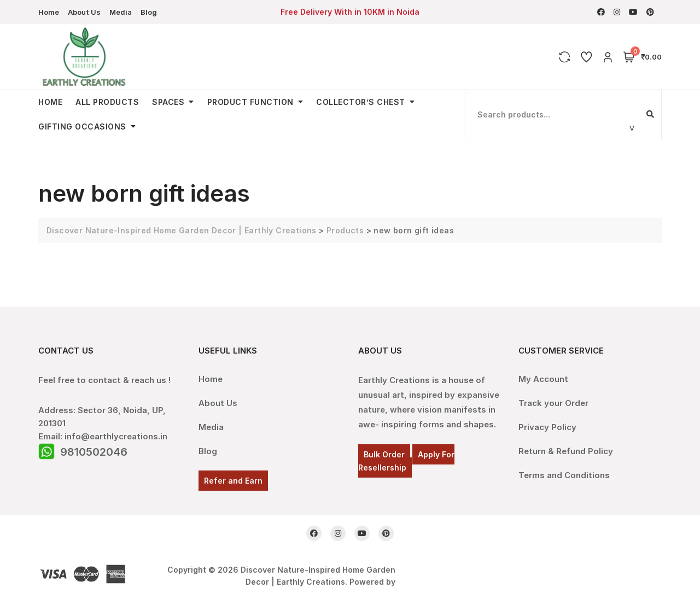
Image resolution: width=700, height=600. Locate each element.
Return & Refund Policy (566, 451)
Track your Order (553, 403)
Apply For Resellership (406, 461)
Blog (149, 12)
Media (121, 12)
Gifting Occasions (82, 127)
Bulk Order (384, 454)
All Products (107, 102)
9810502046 (94, 452)
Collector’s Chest (361, 102)
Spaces (168, 102)
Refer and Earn (233, 481)
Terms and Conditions (564, 475)
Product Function (250, 102)
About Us (84, 12)
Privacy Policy (547, 427)
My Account (543, 379)
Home (49, 12)
